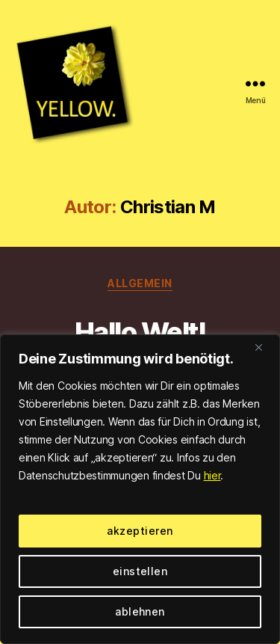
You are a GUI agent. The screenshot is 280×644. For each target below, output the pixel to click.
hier (212, 475)
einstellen (140, 571)
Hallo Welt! (140, 332)
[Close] (264, 347)
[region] (140, 489)
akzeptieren (140, 531)
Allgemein (140, 283)
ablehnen (140, 611)
